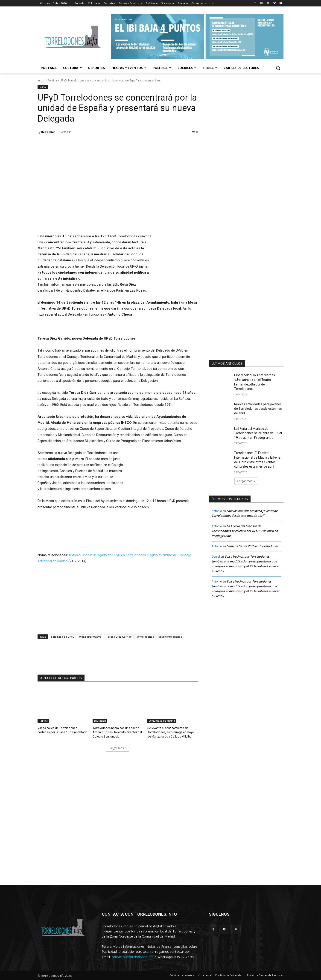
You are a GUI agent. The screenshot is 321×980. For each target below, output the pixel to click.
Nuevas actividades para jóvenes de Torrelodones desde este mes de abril (258, 409)
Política (52, 80)
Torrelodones (145, 637)
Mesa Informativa (90, 637)
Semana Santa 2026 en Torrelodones (252, 546)
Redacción (48, 132)
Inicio (41, 80)
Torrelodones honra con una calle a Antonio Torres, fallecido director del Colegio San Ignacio (117, 732)
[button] (278, 68)
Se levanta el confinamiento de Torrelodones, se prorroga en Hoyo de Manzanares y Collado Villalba (171, 732)
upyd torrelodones (170, 637)
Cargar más (118, 748)
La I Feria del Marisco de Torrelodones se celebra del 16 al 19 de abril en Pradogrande (258, 433)
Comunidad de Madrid (162, 721)
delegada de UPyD (63, 637)
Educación (100, 721)
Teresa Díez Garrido (119, 637)
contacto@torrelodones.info (133, 957)
